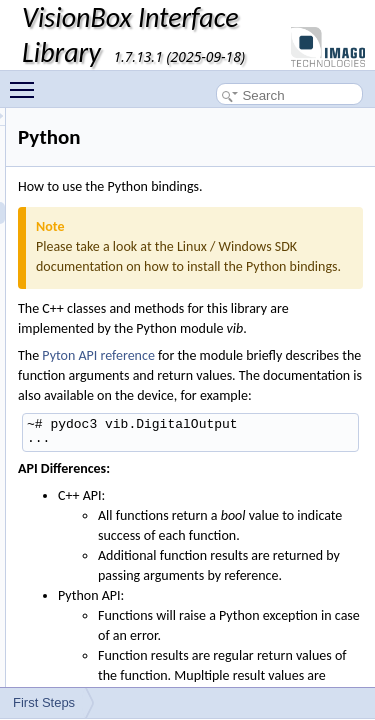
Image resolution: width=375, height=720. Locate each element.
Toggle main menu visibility (27, 81)
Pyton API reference (211, 395)
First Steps (44, 702)
